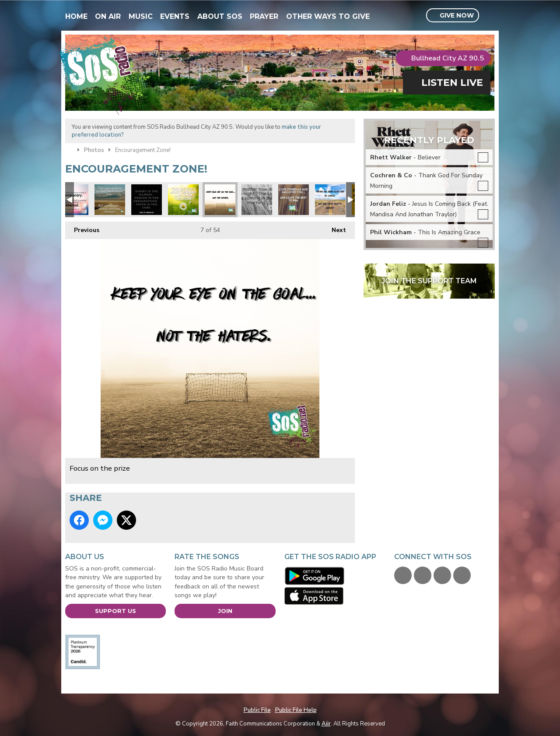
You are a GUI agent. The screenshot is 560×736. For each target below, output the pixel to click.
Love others (294, 200)
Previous (82, 228)
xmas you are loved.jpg (183, 200)
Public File (257, 710)
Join (225, 611)
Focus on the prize (220, 200)
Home (76, 16)
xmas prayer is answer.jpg (147, 200)
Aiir (326, 724)
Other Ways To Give (328, 16)
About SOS (220, 16)
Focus (330, 200)
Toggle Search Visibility (489, 16)
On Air (108, 16)
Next (334, 228)
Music (141, 16)
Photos (94, 150)
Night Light (257, 200)
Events (175, 16)
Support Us (115, 611)
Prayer (264, 16)
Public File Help (296, 710)
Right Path (110, 200)
